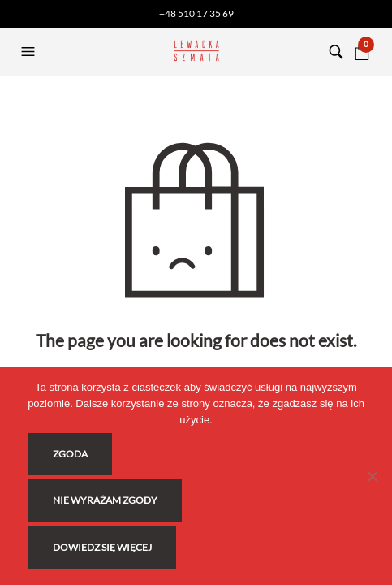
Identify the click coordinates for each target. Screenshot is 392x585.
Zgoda (70, 454)
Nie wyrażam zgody (105, 500)
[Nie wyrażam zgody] (372, 476)
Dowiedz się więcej (102, 547)
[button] (30, 52)
